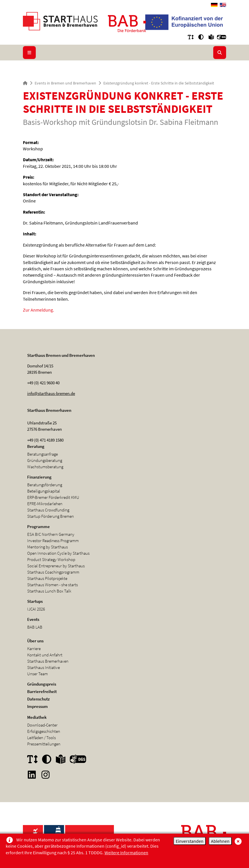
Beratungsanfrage (43, 454)
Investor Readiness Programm (53, 541)
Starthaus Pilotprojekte (47, 578)
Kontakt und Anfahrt (45, 655)
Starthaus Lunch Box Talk (49, 591)
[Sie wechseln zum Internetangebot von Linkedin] (32, 775)
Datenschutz (38, 699)
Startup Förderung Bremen (51, 516)
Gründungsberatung (45, 460)
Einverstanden (190, 841)
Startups (35, 601)
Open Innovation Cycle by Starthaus (58, 553)
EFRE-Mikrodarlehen (45, 504)
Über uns (35, 641)
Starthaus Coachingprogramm (53, 572)
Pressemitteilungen (44, 744)
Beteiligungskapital (44, 491)
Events (33, 619)
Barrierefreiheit (42, 691)
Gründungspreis (42, 684)
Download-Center (42, 725)
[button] (191, 37)
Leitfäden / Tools (41, 738)
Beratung (36, 446)
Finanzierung (39, 477)
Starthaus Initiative (44, 667)
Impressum (37, 706)
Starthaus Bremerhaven (48, 661)
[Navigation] (29, 53)
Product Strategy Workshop (51, 559)
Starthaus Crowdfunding (48, 510)
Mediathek (37, 717)
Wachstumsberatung (45, 467)
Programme (38, 526)
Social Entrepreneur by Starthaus (56, 566)
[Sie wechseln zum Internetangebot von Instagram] (46, 775)
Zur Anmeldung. (38, 310)
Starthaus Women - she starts (53, 585)
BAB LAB (35, 627)
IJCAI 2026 (36, 609)
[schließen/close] (238, 841)
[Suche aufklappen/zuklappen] (220, 53)
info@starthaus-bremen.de (51, 393)
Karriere (34, 648)
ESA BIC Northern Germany (51, 534)
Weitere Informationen (126, 853)
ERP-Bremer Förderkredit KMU (53, 497)
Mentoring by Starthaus (48, 547)
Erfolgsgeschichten (44, 731)
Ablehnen (220, 841)
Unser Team (37, 674)
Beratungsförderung (45, 485)
